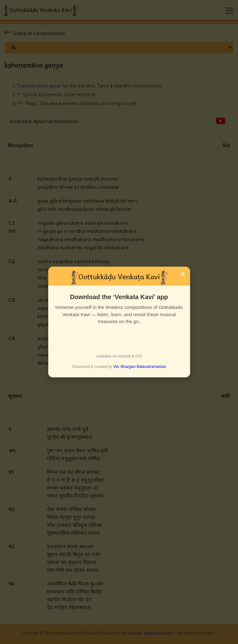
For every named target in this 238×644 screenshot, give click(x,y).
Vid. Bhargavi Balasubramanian (140, 367)
